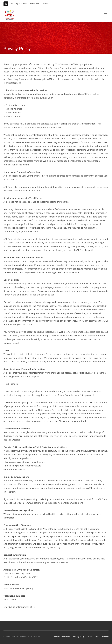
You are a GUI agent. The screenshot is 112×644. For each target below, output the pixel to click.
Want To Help (93, 637)
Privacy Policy (79, 637)
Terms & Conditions (62, 637)
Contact (105, 637)
